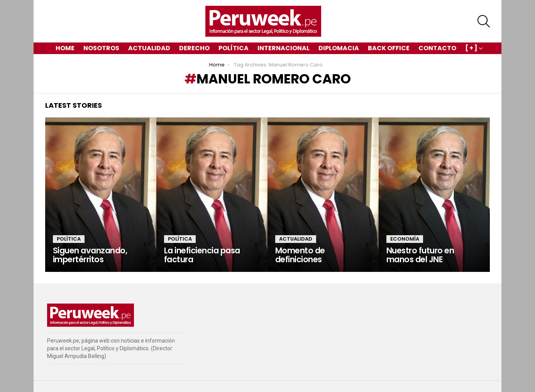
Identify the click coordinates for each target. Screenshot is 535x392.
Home (65, 48)
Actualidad (149, 48)
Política (234, 48)
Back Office (389, 48)
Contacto (437, 48)
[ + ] (471, 49)
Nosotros (101, 48)
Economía (405, 239)
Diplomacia (339, 48)
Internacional (284, 48)
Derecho (194, 48)
